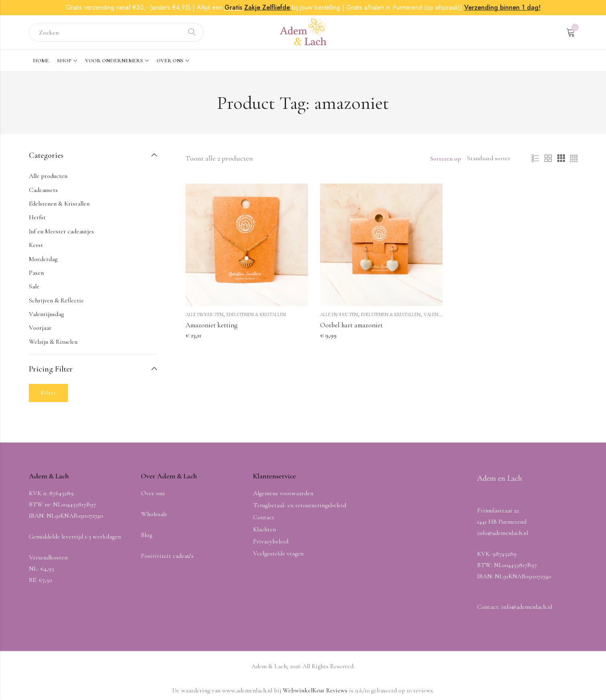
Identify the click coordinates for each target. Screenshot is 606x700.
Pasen (36, 273)
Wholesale (154, 514)
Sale (34, 286)
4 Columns (574, 159)
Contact (264, 517)
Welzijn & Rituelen (53, 342)
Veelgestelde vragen (278, 553)
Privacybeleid (271, 541)
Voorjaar (40, 328)
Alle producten (204, 314)
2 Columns (548, 159)
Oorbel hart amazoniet (351, 325)
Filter (48, 393)
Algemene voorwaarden (283, 493)
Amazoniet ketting (211, 325)
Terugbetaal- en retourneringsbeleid (300, 505)
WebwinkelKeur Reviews (315, 690)
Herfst (37, 217)
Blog (147, 535)
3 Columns (561, 159)
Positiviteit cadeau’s (167, 556)
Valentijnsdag (442, 314)
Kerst (36, 245)
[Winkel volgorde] (490, 159)
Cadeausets (43, 190)
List (535, 159)
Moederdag (43, 259)
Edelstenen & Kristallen (256, 314)
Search (192, 33)
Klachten (264, 529)
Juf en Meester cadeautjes (61, 231)
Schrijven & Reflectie (56, 300)
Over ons (153, 493)
